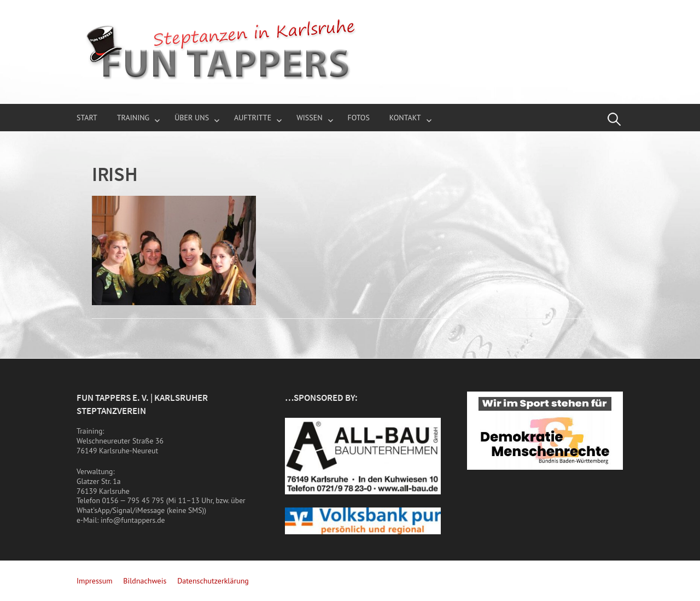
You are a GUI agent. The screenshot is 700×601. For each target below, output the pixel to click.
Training (133, 118)
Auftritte (253, 118)
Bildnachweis (145, 581)
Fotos (359, 118)
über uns (192, 118)
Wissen (309, 118)
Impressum (95, 581)
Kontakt (405, 118)
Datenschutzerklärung (213, 581)
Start (87, 118)
